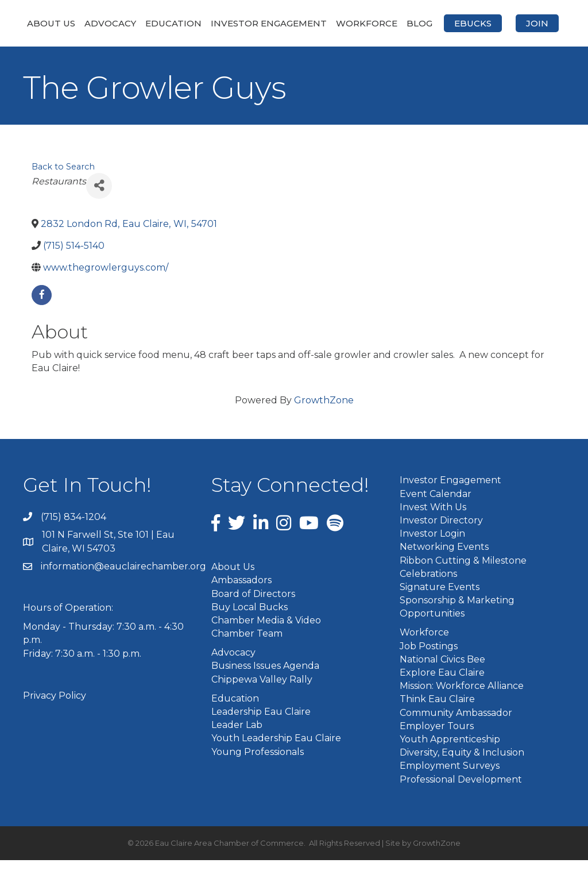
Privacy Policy (55, 725)
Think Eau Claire (437, 729)
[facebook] (42, 325)
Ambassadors (241, 610)
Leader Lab (237, 755)
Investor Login (432, 564)
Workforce (492, 23)
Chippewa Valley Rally (262, 709)
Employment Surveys (450, 796)
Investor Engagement (272, 23)
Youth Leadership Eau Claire (276, 768)
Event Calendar (436, 524)
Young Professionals (258, 782)
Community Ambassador (456, 743)
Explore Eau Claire (442, 703)
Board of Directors (253, 624)
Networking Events (444, 577)
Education (177, 23)
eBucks (266, 54)
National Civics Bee (442, 689)
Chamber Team (247, 664)
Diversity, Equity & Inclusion (462, 783)
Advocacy (114, 23)
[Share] (99, 216)
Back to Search (63, 197)
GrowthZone (324, 431)
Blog (545, 23)
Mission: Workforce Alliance (462, 716)
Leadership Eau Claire (261, 742)
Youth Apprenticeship (450, 769)
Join (330, 54)
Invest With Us (433, 537)
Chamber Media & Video (266, 650)
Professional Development (461, 809)
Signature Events (440, 617)
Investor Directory (441, 550)
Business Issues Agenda (265, 696)
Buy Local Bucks (249, 637)
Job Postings (429, 676)
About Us (55, 23)
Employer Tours (437, 756)
